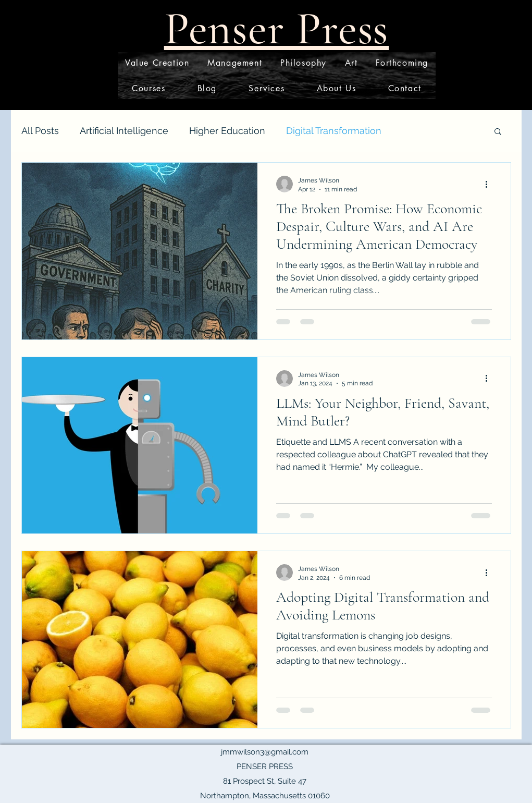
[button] (498, 132)
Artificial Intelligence (124, 131)
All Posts (40, 131)
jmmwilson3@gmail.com (265, 752)
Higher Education (227, 131)
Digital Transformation (334, 131)
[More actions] (490, 184)
